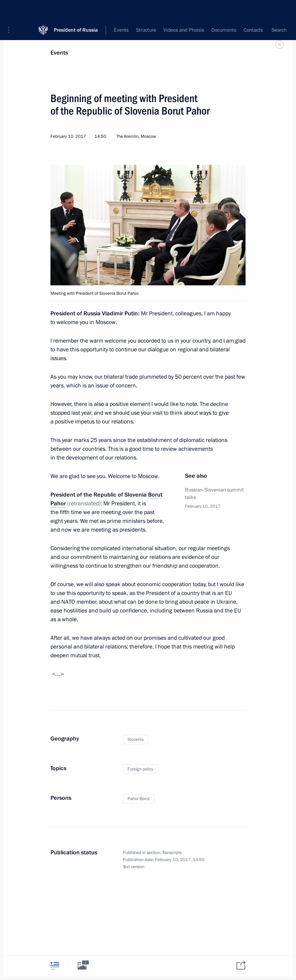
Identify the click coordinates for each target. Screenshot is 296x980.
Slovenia (136, 739)
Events (59, 53)
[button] (11, 10)
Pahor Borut (139, 799)
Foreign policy (140, 769)
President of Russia (76, 10)
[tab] (55, 966)
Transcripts (172, 853)
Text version (134, 867)
